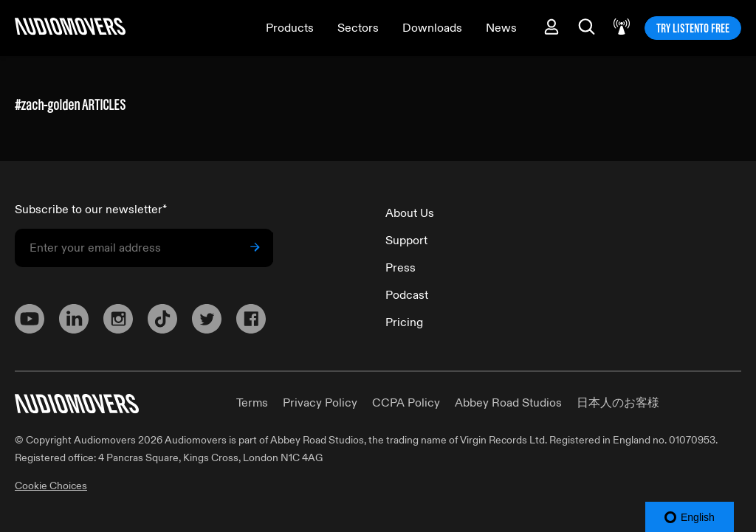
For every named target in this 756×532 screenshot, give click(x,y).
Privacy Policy (320, 403)
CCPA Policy (406, 403)
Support (406, 241)
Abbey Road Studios (508, 403)
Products (290, 28)
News (501, 28)
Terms (252, 403)
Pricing (404, 322)
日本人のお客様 (618, 403)
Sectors (358, 28)
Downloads (432, 28)
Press (401, 268)
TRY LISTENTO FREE (693, 28)
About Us (410, 213)
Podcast (407, 295)
